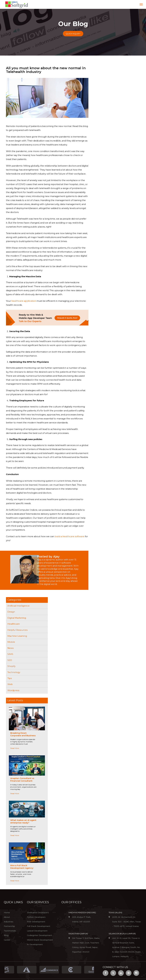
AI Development (35, 944)
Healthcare (14, 624)
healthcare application (24, 301)
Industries (9, 922)
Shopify (11, 666)
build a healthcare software (69, 536)
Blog (6, 935)
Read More (15, 748)
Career (7, 940)
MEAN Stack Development (40, 940)
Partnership (9, 926)
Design (11, 612)
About (7, 917)
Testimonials (10, 931)
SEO (10, 660)
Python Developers (36, 917)
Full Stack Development (39, 926)
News (10, 648)
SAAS (10, 654)
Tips (10, 678)
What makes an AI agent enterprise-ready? (23, 821)
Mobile (11, 642)
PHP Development (36, 922)
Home (7, 912)
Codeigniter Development (39, 935)
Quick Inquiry (73, 34)
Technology (14, 672)
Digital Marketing (17, 618)
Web (10, 684)
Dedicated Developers (38, 912)
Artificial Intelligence (18, 606)
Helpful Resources (17, 630)
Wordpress (13, 690)
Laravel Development (37, 931)
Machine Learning (17, 636)
